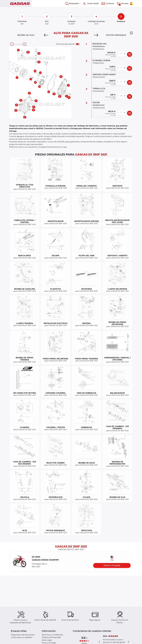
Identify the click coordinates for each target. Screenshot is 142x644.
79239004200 (99, 108)
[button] (131, 33)
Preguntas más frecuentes (23, 635)
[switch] (78, 44)
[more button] (124, 54)
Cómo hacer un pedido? (22, 637)
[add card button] (130, 54)
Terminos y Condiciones (52, 635)
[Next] (96, 35)
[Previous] (46, 35)
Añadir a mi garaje (112, 565)
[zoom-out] (12, 44)
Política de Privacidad (51, 637)
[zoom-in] (25, 44)
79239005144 (98, 49)
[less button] (118, 54)
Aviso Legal (47, 640)
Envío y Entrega (49, 643)
